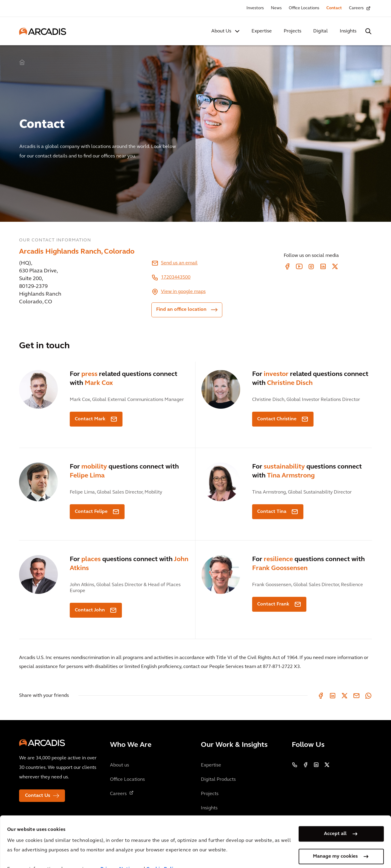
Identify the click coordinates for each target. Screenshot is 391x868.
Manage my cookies (335, 839)
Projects (293, 31)
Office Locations (304, 8)
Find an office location (181, 310)
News (276, 8)
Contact (334, 8)
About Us (221, 31)
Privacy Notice (118, 853)
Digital (321, 31)
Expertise (262, 31)
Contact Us (38, 796)
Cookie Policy (163, 853)
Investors (255, 8)
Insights (348, 31)
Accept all (335, 817)
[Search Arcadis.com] (368, 31)
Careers (356, 8)
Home (22, 63)
